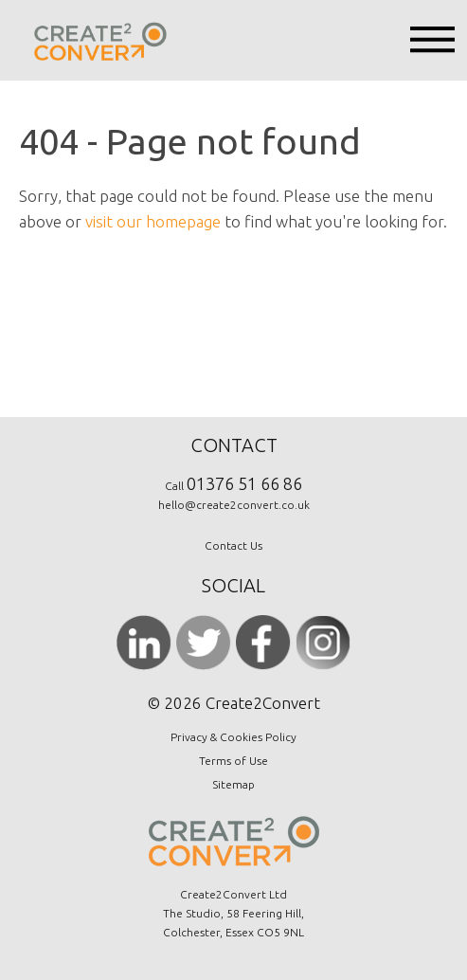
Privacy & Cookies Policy (233, 737)
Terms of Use (233, 761)
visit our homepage (153, 221)
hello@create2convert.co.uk (234, 505)
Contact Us (233, 545)
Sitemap (233, 784)
